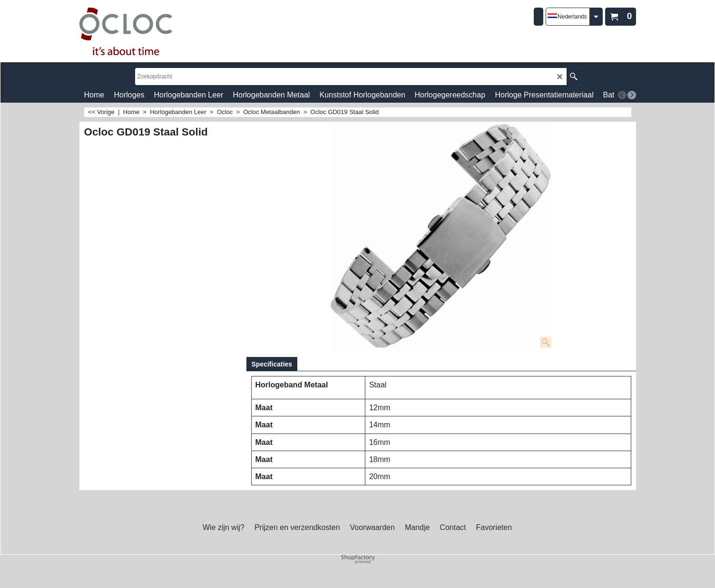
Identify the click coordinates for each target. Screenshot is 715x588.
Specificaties (272, 364)
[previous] (622, 95)
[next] (632, 95)
